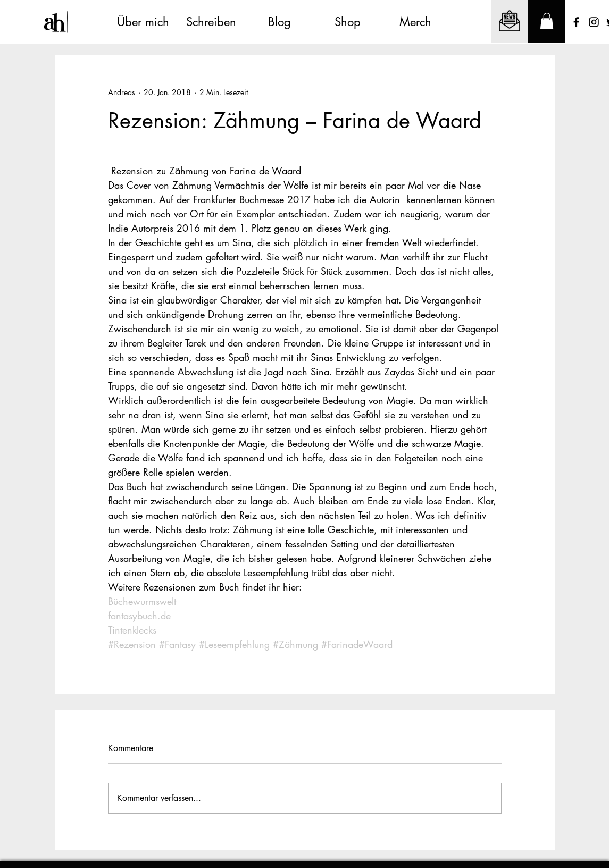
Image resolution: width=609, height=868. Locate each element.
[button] (547, 21)
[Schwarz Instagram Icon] (594, 22)
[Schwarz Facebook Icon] (576, 22)
